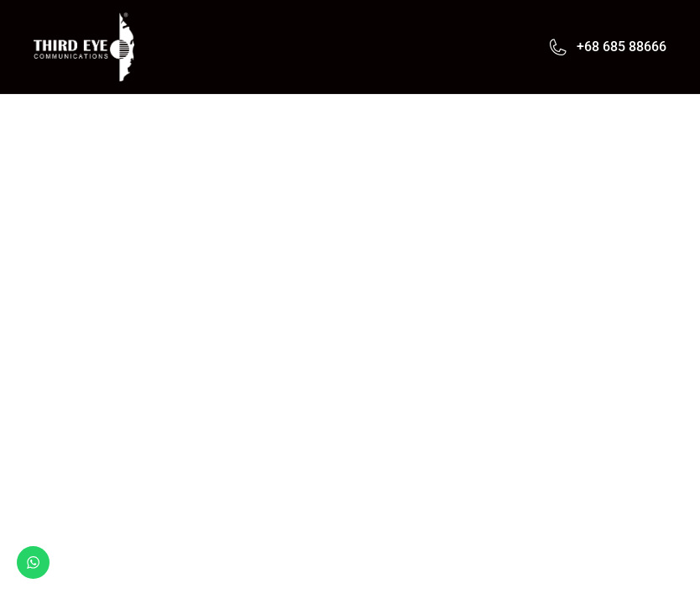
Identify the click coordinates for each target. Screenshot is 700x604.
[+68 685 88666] (558, 47)
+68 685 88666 (622, 47)
